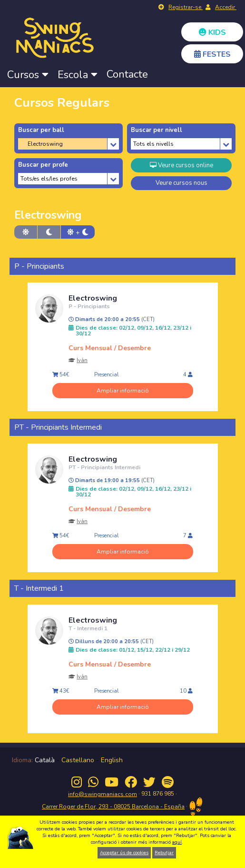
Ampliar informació (123, 391)
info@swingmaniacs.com (103, 794)
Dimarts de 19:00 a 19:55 (112, 481)
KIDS (212, 32)
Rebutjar (164, 853)
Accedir (226, 7)
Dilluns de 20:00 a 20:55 (111, 642)
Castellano (78, 760)
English (112, 760)
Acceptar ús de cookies (124, 853)
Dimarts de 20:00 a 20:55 (112, 320)
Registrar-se (186, 7)
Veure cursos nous (181, 183)
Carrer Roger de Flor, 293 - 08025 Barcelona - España (113, 807)
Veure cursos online (181, 165)
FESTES (212, 54)
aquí (177, 842)
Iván (82, 360)
